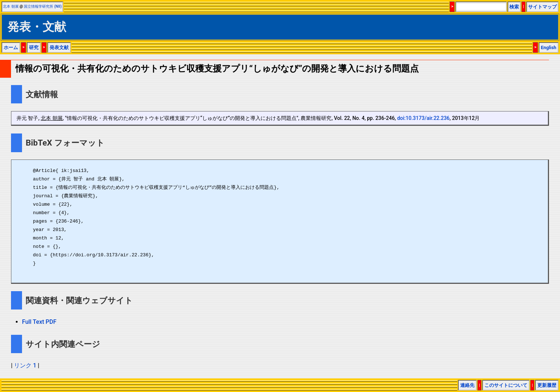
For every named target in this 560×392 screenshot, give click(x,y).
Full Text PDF (39, 322)
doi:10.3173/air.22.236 (423, 118)
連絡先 (467, 385)
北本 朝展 (11, 6)
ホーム (11, 47)
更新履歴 (547, 385)
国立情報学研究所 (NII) (43, 6)
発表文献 (59, 47)
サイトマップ (542, 7)
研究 (34, 47)
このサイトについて (506, 385)
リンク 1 (25, 365)
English (549, 47)
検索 (514, 7)
